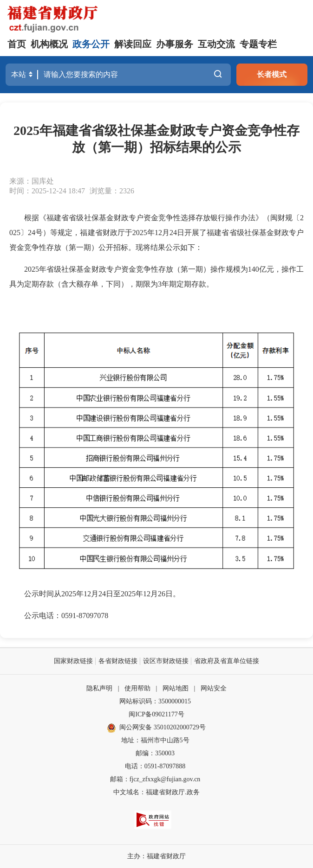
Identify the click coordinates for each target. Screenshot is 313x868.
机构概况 (49, 44)
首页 (17, 44)
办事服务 (175, 44)
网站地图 (176, 688)
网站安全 (214, 688)
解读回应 (133, 44)
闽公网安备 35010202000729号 (156, 728)
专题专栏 (258, 44)
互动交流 (216, 44)
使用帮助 (137, 688)
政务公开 (91, 44)
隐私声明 (99, 688)
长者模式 (272, 74)
